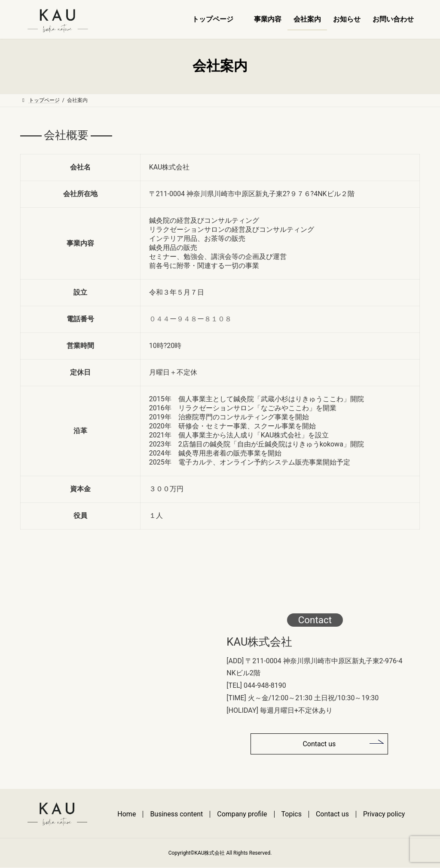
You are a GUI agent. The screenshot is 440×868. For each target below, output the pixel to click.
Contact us (319, 744)
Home (127, 814)
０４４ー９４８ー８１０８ (190, 319)
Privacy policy (384, 814)
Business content (176, 814)
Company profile (242, 814)
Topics (292, 814)
